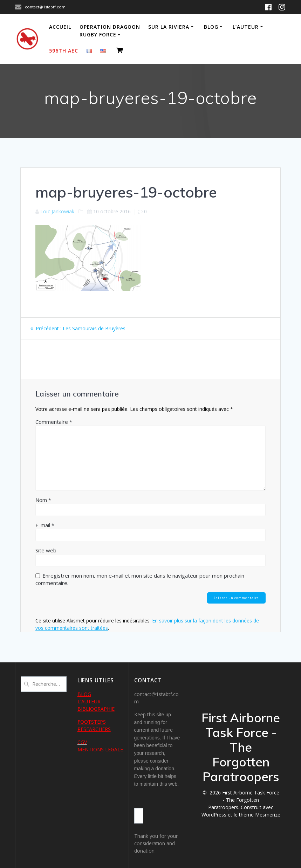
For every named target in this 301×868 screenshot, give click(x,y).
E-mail (45, 525)
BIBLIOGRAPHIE (96, 709)
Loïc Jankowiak (57, 211)
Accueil (60, 27)
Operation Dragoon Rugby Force (110, 31)
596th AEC (64, 51)
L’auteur (246, 27)
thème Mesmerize (260, 815)
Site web (46, 550)
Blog (211, 27)
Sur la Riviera (169, 27)
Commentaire (54, 422)
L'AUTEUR (89, 701)
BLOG (84, 694)
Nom (43, 500)
